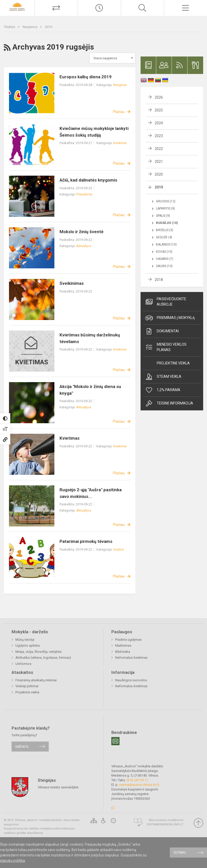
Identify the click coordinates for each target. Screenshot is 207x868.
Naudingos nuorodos (131, 680)
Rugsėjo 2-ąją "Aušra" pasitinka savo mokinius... (91, 493)
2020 (159, 174)
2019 (48, 27)
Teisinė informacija (169, 403)
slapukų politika (12, 861)
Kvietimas (70, 438)
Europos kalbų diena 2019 (86, 77)
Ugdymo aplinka (28, 645)
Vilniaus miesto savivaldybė (58, 787)
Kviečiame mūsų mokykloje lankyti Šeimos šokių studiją (94, 132)
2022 (159, 149)
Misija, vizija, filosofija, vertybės (38, 652)
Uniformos (23, 664)
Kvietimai (120, 143)
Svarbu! (119, 549)
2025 (159, 110)
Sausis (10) (164, 266)
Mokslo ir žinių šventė (81, 232)
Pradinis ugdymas (128, 640)
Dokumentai (162, 331)
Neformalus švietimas (131, 658)
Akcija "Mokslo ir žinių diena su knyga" (90, 390)
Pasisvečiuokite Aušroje (166, 302)
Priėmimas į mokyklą (170, 318)
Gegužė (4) (164, 237)
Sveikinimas (72, 283)
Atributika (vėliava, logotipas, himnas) (43, 658)
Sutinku (180, 852)
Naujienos (30, 27)
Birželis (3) (165, 230)
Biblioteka (123, 652)
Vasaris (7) (165, 259)
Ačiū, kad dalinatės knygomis (88, 180)
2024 (159, 123)
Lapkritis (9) (165, 209)
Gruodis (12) (166, 201)
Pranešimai (84, 194)
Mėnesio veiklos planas (166, 347)
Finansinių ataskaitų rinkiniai (36, 680)
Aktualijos (84, 246)
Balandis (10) (166, 244)
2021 (159, 162)
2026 (159, 97)
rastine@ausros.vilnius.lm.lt (139, 785)
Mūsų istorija (25, 640)
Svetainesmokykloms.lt (165, 824)
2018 (159, 280)
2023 (159, 136)
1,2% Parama (163, 390)
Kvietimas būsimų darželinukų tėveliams (90, 338)
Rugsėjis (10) (167, 223)
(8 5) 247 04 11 (137, 780)
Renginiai (120, 85)
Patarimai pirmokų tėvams (86, 541)
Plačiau (119, 112)
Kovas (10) (164, 252)
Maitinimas (123, 645)
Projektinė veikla (173, 363)
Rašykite (22, 746)
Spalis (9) (163, 216)
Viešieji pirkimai (27, 686)
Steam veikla (163, 377)
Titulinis (10, 27)
